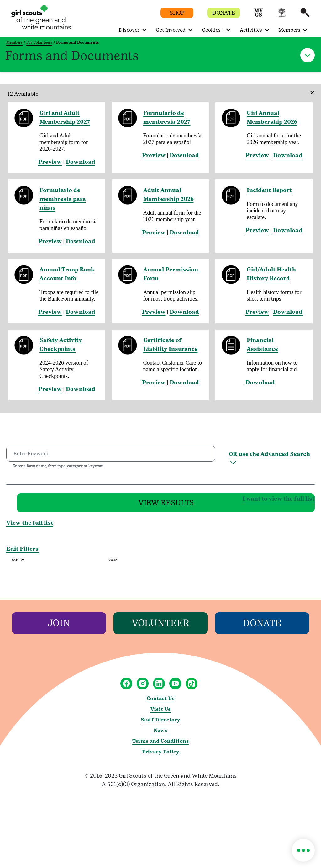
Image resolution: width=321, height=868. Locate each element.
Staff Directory (160, 723)
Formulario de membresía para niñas (63, 199)
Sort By (18, 563)
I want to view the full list (179, 500)
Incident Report (269, 190)
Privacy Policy (161, 755)
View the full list (30, 526)
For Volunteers (39, 42)
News (160, 734)
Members (14, 42)
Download (81, 162)
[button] (259, 16)
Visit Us (161, 713)
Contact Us (161, 702)
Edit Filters (22, 552)
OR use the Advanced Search (269, 454)
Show (112, 563)
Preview (50, 162)
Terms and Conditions (161, 745)
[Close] (310, 88)
